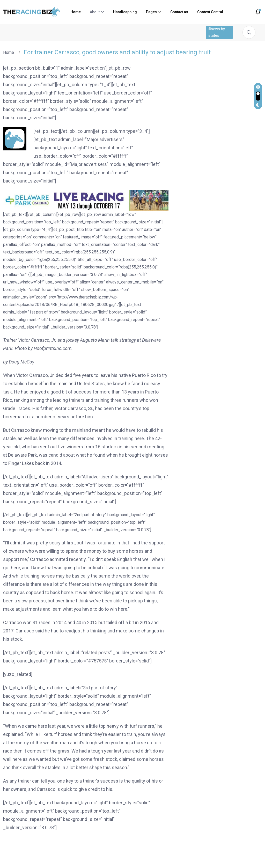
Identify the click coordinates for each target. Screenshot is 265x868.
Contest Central (210, 12)
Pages (151, 12)
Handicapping (125, 12)
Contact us (179, 12)
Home (76, 12)
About (95, 12)
